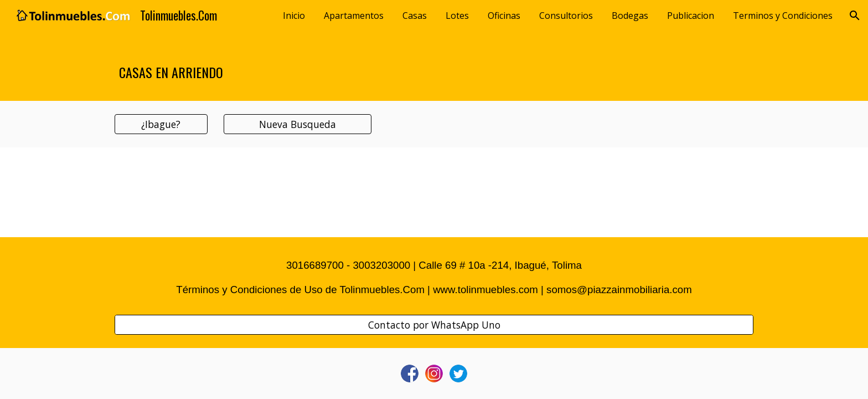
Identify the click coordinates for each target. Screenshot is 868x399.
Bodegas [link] (630, 16)
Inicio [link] (294, 16)
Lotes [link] (457, 16)
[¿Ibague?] (161, 124)
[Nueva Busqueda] (297, 124)
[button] (855, 16)
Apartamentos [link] (354, 16)
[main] (434, 66)
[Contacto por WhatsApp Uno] (434, 325)
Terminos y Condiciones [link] (783, 16)
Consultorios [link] (566, 16)
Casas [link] (415, 16)
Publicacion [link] (691, 16)
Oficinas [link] (504, 16)
